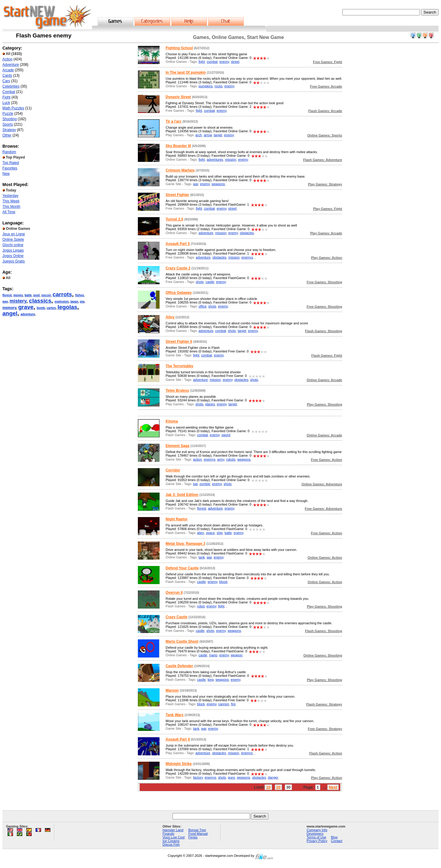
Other (7, 135)
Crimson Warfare (180, 170)
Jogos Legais (13, 250)
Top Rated (11, 163)
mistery (18, 301)
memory (9, 308)
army (221, 459)
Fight (6, 97)
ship (220, 533)
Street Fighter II (179, 342)
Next (333, 787)
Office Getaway (179, 293)
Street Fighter (177, 195)
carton (51, 308)
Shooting (10, 119)
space (210, 533)
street (235, 62)
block (201, 704)
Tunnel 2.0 (174, 219)
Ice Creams (171, 841)
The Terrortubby (179, 366)
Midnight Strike (179, 764)
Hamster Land (173, 830)
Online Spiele (13, 240)
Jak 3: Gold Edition (182, 495)
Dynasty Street (178, 97)
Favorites (10, 168)
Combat (9, 92)
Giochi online (13, 245)
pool (36, 295)
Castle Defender (179, 666)
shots (200, 282)
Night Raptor (177, 519)
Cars (6, 81)
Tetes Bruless (177, 391)
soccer (46, 295)
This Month (11, 207)
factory (198, 777)
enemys (247, 257)
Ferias (193, 837)
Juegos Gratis (14, 261)
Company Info (317, 830)
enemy (224, 62)
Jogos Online (13, 256)
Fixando (168, 834)
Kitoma (172, 421)
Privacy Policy (317, 841)
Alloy (170, 317)
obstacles (247, 233)
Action (7, 59)
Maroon (172, 690)
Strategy (9, 130)
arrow (208, 135)
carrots (62, 294)
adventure (28, 314)
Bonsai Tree (197, 830)
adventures (215, 159)
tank (202, 557)
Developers (315, 834)
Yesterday (10, 196)
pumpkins (206, 86)
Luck (6, 103)
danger (273, 777)
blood (223, 582)
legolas (67, 307)
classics (40, 301)
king (211, 680)
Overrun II (174, 593)
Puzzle (8, 114)
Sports (8, 124)
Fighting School (179, 48)
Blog (334, 837)
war (196, 184)
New (6, 174)
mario (213, 655)
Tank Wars (174, 715)
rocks (218, 86)
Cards (7, 76)
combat (212, 62)
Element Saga (178, 446)
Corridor (173, 470)
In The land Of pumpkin (186, 72)
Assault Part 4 (178, 739)
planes (210, 404)
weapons (218, 184)
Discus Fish (171, 844)
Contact (337, 841)
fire (233, 704)
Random (9, 152)
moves (18, 295)
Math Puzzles (13, 108)
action (197, 459)
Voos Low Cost (174, 837)
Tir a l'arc (174, 121)
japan (74, 302)
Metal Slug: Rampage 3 (185, 544)
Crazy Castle (176, 617)
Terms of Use (317, 837)
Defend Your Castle (182, 568)
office (202, 306)
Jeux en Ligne (14, 234)
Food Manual (198, 834)
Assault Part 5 (178, 244)
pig (82, 302)
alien (200, 533)
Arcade (8, 70)
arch (199, 135)
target (218, 135)
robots (231, 459)
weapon (237, 655)
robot (201, 606)
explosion (62, 302)
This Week (11, 201)
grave (26, 307)
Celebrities (11, 86)
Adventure (11, 65)
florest (7, 295)
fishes (79, 295)
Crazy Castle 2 (178, 268)
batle (28, 295)
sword (226, 435)
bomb (41, 308)
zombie (205, 484)
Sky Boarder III (178, 146)
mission (231, 159)
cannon (224, 704)
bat (195, 484)
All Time (9, 212)
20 (278, 787)
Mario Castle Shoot (182, 641)
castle (210, 282)
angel (10, 313)
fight (202, 62)
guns (231, 777)
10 (268, 787)
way (5, 302)
